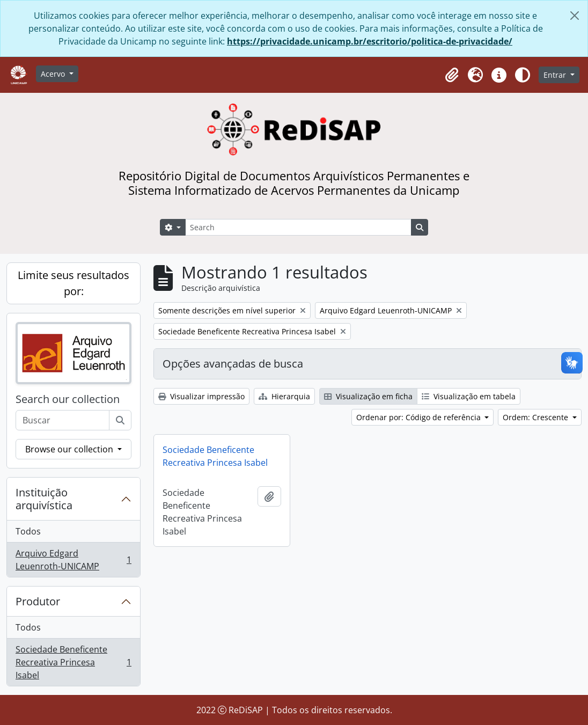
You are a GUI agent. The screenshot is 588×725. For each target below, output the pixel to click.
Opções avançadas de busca (233, 364)
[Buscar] (120, 420)
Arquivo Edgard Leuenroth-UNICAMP (73, 560)
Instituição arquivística (44, 499)
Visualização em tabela (469, 396)
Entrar (556, 75)
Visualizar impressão (201, 396)
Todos (28, 531)
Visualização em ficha (368, 396)
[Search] (298, 227)
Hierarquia (284, 396)
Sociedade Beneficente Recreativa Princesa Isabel (73, 662)
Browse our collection (70, 449)
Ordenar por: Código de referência (420, 417)
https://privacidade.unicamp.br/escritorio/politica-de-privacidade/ (370, 41)
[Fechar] (575, 16)
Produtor (38, 601)
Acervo (54, 74)
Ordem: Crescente (536, 417)
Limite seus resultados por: (73, 283)
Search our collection (68, 399)
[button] (452, 75)
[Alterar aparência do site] (523, 75)
